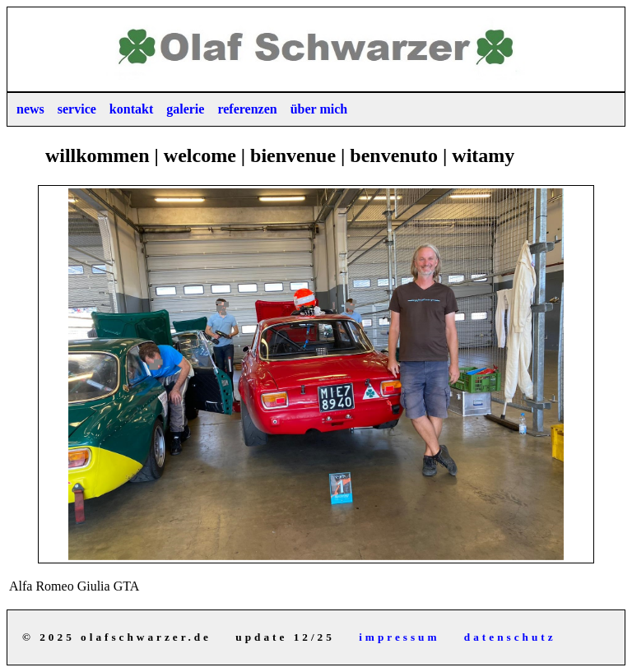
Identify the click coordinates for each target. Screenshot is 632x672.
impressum (399, 637)
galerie (185, 109)
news (30, 109)
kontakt (131, 109)
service (77, 109)
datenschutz (510, 637)
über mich (319, 109)
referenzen (247, 109)
